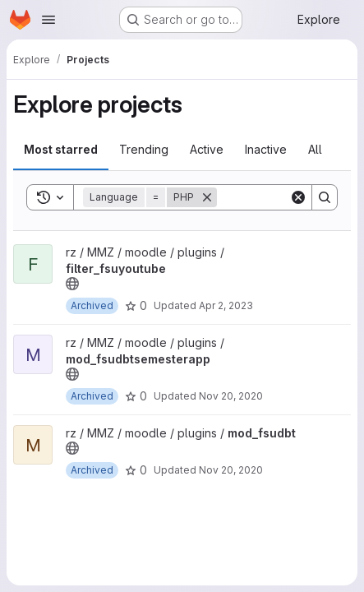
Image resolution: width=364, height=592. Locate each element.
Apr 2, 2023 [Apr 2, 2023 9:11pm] (226, 305)
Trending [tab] (144, 149)
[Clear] (298, 197)
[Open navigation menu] (48, 20)
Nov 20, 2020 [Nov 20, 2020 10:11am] (231, 396)
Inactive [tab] (266, 149)
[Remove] (207, 197)
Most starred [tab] (61, 149)
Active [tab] (207, 149)
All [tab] (315, 149)
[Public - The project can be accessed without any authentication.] (72, 284)
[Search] (325, 197)
